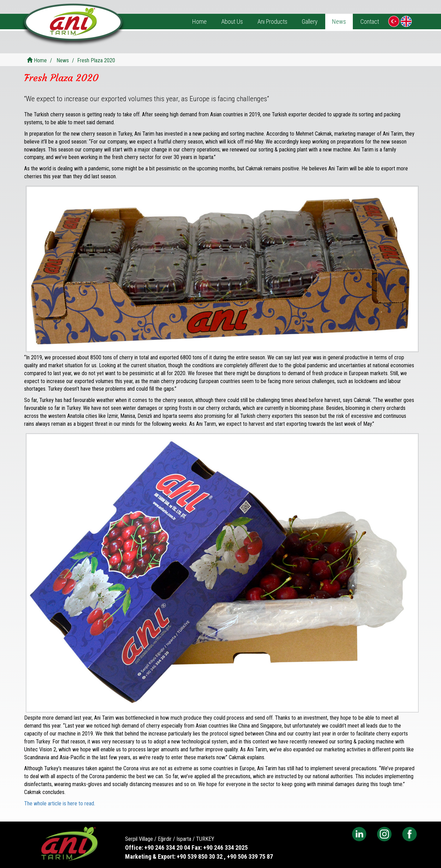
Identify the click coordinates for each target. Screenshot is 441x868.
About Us (232, 22)
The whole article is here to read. (60, 803)
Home (199, 22)
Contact (370, 22)
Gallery (310, 22)
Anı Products (272, 22)
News (339, 22)
